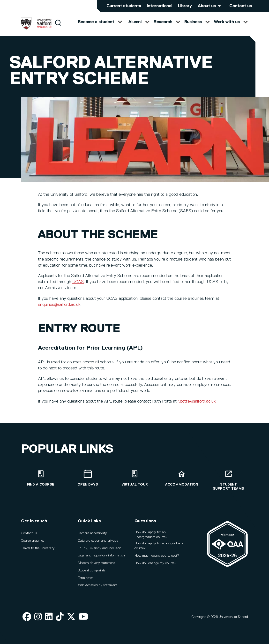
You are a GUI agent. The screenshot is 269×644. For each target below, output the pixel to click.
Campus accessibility (92, 535)
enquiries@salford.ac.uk (59, 309)
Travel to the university (38, 550)
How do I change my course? (155, 565)
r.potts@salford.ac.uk (197, 406)
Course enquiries (33, 543)
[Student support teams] (228, 482)
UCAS (78, 286)
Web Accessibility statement (98, 588)
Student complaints (92, 573)
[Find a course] (41, 480)
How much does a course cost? (157, 558)
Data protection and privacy (98, 543)
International (160, 6)
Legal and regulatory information (101, 558)
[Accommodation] (181, 480)
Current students (124, 6)
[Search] (58, 27)
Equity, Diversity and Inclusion (100, 550)
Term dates (86, 580)
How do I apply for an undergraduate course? (151, 537)
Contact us (241, 6)
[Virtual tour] (134, 480)
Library (185, 6)
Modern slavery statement (96, 565)
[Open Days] (88, 480)
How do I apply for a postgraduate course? (159, 548)
